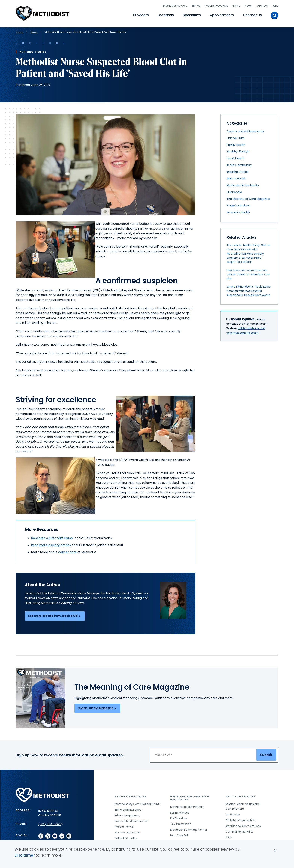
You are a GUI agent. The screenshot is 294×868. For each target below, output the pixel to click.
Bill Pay (196, 5)
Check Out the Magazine (97, 707)
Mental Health (236, 177)
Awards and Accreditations (243, 824)
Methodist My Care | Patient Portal (137, 802)
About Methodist (241, 795)
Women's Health (238, 211)
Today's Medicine (239, 204)
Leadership (233, 813)
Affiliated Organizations (241, 818)
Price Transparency (127, 814)
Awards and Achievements (245, 130)
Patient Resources (216, 5)
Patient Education (126, 836)
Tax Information (181, 822)
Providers (141, 14)
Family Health (236, 143)
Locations (166, 14)
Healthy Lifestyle (238, 150)
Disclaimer (25, 855)
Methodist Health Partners (187, 805)
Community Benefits (239, 830)
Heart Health (236, 157)
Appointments (222, 14)
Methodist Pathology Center (189, 828)
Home (19, 30)
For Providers (178, 817)
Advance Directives (127, 831)
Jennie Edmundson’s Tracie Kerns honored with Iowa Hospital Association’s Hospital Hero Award (249, 289)
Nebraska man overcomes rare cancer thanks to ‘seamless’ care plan (248, 272)
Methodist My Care (175, 5)
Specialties (192, 14)
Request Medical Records (131, 819)
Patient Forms (124, 825)
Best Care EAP (179, 834)
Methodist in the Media (243, 184)
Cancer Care (236, 136)
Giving (236, 5)
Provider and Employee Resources (190, 796)
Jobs (275, 5)
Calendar (262, 5)
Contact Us (252, 14)
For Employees (180, 811)
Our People (234, 190)
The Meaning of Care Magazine (248, 197)
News (248, 5)
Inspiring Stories (238, 170)
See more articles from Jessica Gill (55, 614)
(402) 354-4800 (51, 823)
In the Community (239, 163)
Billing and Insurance (128, 808)
